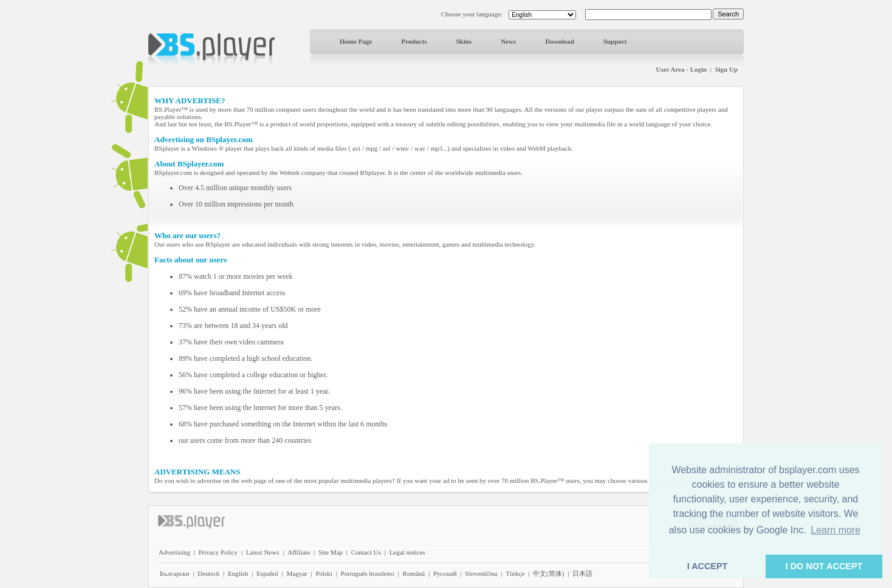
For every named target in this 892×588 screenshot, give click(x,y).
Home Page (356, 41)
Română (414, 573)
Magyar (297, 573)
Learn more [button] (835, 530)
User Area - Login (682, 69)
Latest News (263, 552)
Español (267, 573)
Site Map (331, 552)
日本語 (582, 573)
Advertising (174, 552)
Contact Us (366, 552)
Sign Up (726, 69)
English (238, 573)
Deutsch (208, 573)
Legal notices (407, 552)
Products (414, 41)
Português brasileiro (368, 573)
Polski (324, 573)
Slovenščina (481, 573)
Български (175, 573)
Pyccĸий (445, 573)
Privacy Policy (218, 552)
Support (615, 41)
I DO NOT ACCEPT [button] (824, 566)
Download (560, 41)
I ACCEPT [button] (708, 566)
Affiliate (299, 552)
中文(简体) (548, 573)
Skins (464, 41)
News (508, 41)
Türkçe (515, 573)
